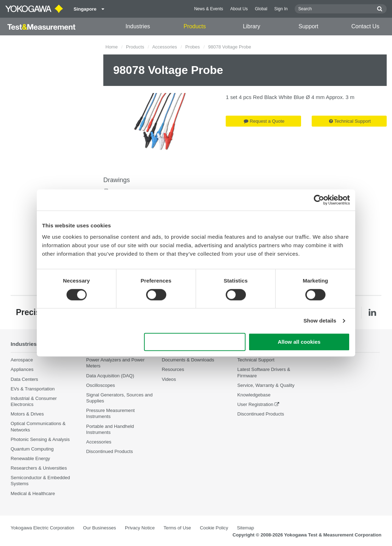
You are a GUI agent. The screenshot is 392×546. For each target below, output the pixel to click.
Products (195, 26)
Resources (173, 369)
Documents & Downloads (188, 360)
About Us (239, 9)
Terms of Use (177, 528)
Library (252, 26)
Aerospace (22, 360)
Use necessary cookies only (195, 342)
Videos (169, 379)
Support (309, 26)
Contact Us (365, 26)
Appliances (22, 369)
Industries (138, 26)
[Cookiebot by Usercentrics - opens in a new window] (319, 200)
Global (261, 9)
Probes (193, 47)
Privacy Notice (140, 528)
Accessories (165, 47)
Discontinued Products (110, 451)
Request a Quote (264, 121)
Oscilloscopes (101, 385)
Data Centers (24, 379)
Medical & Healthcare (33, 493)
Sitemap (246, 528)
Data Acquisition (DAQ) (110, 376)
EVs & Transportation (33, 389)
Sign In (281, 9)
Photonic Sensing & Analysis (40, 439)
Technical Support (350, 121)
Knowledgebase (254, 395)
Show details (320, 321)
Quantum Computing (32, 449)
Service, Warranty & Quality (266, 385)
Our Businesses (100, 528)
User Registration (255, 404)
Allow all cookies (299, 342)
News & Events (209, 9)
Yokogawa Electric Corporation (42, 528)
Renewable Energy (30, 458)
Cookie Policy (214, 528)
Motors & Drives (27, 414)
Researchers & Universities (39, 468)
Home (112, 47)
